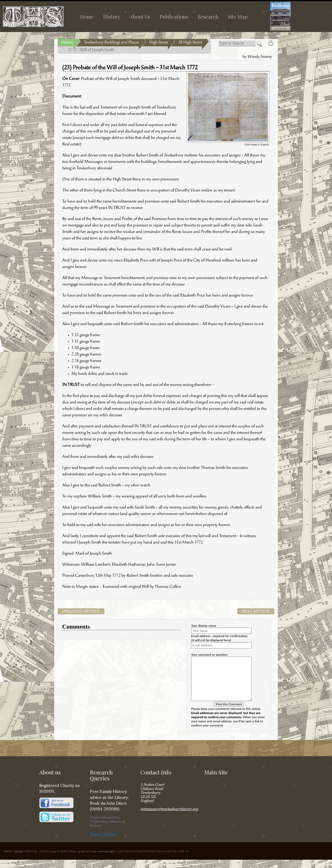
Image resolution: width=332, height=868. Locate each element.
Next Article (256, 611)
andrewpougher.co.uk (110, 859)
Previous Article (81, 611)
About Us (140, 17)
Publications (174, 17)
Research (208, 17)
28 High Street (190, 43)
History (112, 17)
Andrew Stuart (69, 859)
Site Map (238, 17)
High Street (159, 43)
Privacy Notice (103, 842)
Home (87, 17)
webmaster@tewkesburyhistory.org (169, 817)
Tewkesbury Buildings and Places (111, 43)
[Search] (237, 43)
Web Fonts (149, 859)
